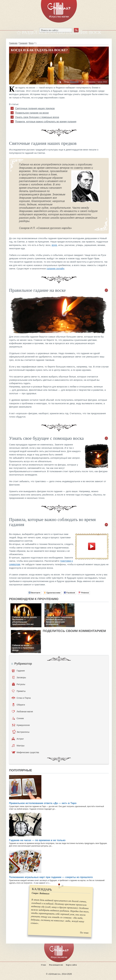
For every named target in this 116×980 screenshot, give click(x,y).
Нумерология (21, 725)
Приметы (19, 691)
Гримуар (13, 43)
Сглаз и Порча (21, 698)
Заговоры (19, 677)
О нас (44, 965)
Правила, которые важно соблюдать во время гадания (46, 122)
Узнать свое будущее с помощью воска (37, 117)
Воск (31, 43)
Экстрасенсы (21, 732)
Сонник (18, 718)
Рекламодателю (56, 965)
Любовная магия (22, 712)
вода (54, 245)
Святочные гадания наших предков (35, 108)
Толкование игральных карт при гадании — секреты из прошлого (51, 877)
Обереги (19, 705)
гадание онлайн (55, 269)
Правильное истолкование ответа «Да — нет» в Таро (43, 803)
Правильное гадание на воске (32, 113)
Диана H (74, 82)
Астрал (18, 739)
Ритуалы (19, 684)
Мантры (18, 746)
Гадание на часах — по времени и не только (37, 840)
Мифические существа (25, 752)
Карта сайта (71, 965)
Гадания (23, 43)
